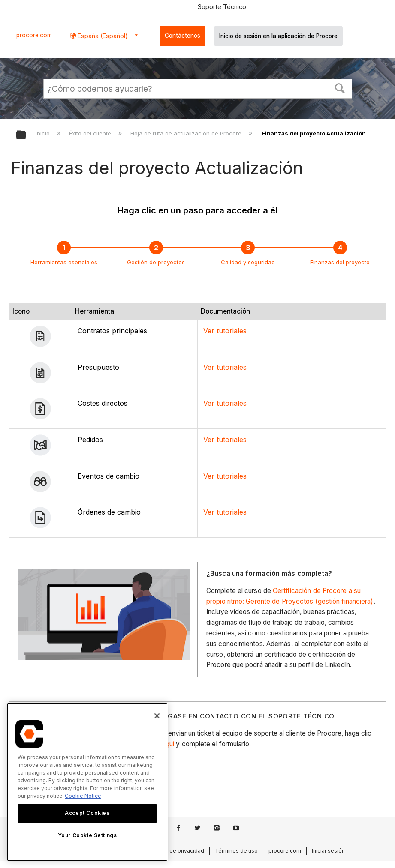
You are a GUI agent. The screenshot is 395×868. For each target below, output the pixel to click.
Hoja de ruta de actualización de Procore (187, 133)
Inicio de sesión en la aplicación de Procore (278, 36)
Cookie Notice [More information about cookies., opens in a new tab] (83, 796)
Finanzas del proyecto (340, 262)
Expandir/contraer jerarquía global (27, 135)
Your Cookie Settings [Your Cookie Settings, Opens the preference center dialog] (87, 835)
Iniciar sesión (328, 851)
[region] (87, 782)
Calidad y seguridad (248, 262)
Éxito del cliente (91, 133)
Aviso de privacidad (179, 851)
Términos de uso (236, 851)
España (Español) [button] (102, 36)
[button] (340, 87)
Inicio (44, 133)
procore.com (34, 35)
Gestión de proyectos (156, 262)
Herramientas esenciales (64, 262)
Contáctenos (182, 36)
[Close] (157, 716)
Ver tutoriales (225, 331)
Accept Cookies (87, 813)
